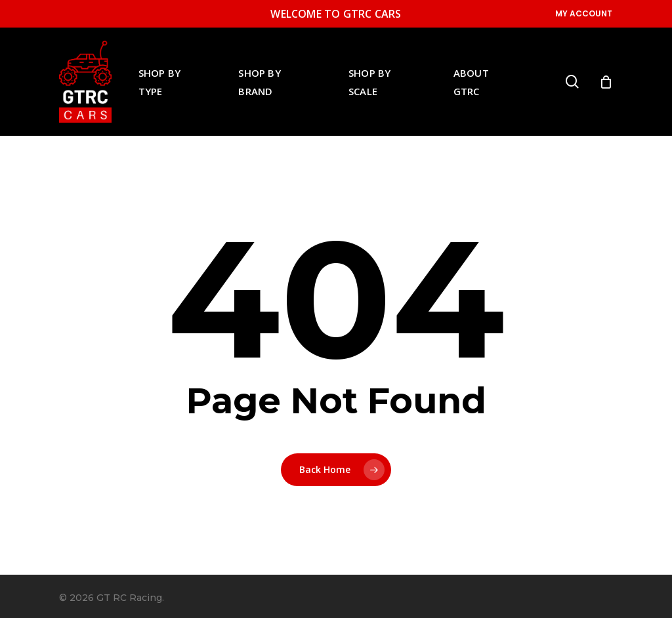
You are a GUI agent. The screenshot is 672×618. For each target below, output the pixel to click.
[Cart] (606, 82)
